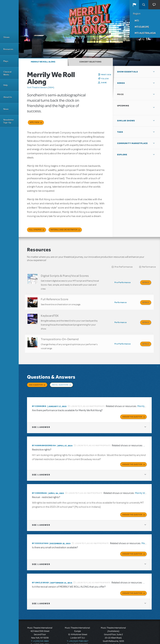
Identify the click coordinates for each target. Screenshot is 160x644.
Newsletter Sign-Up (9, 121)
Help (5, 85)
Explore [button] (122, 155)
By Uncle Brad (40, 571)
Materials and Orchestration (64, 230)
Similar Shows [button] (126, 121)
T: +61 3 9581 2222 (113, 636)
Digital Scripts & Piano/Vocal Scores (65, 276)
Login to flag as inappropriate (88, 397)
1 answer (41, 418)
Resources (8, 49)
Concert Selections (90, 62)
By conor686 (39, 483)
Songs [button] (121, 83)
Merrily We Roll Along (43, 62)
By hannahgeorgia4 (44, 436)
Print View (106, 75)
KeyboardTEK (50, 313)
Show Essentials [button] (127, 72)
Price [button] (120, 94)
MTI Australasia (145, 33)
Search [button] (144, 5)
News (6, 109)
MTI (137, 21)
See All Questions (60, 379)
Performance (149, 267)
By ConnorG (39, 397)
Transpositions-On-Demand (60, 335)
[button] (134, 5)
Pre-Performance (124, 267)
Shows (6, 37)
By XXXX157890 (40, 533)
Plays (6, 61)
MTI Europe (142, 27)
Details (146, 282)
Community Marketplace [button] (132, 143)
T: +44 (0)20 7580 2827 (78, 629)
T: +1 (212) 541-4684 (40, 629)
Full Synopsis (35, 230)
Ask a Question (36, 379)
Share (104, 83)
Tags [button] (120, 132)
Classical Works (7, 73)
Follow (105, 79)
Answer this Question (132, 407)
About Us (8, 97)
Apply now (35, 122)
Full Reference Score (55, 298)
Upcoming (123, 106)
